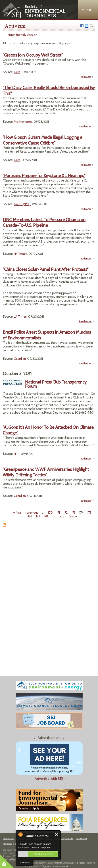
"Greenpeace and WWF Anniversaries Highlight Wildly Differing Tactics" (46, 472)
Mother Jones (23, 122)
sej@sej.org (14, 859)
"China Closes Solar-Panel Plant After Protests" (46, 269)
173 (73, 513)
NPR (17, 454)
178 (46, 516)
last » (73, 516)
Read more (86, 77)
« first (17, 513)
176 (30, 516)
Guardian (20, 359)
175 (89, 513)
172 (66, 513)
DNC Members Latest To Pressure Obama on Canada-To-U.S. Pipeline (44, 222)
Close (57, 834)
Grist (17, 72)
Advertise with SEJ (49, 779)
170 (50, 513)
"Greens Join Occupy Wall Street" (33, 55)
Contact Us (8, 838)
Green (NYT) (22, 204)
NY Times (21, 254)
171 (58, 513)
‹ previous (32, 513)
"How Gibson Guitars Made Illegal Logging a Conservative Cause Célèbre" (42, 140)
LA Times (20, 317)
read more (25, 862)
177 (38, 516)
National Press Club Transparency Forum (56, 384)
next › (62, 516)
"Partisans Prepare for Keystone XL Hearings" (44, 176)
